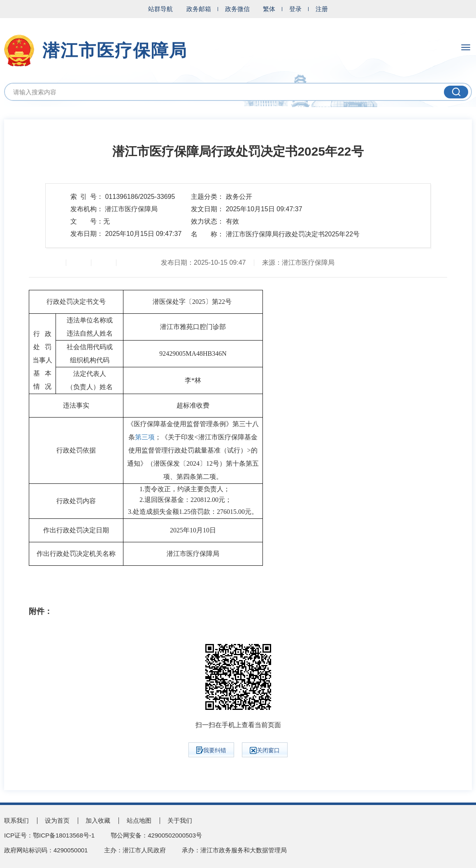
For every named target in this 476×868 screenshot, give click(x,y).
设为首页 (57, 820)
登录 (295, 9)
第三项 (145, 437)
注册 (322, 9)
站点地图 (139, 820)
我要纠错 (211, 750)
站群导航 (160, 9)
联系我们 (16, 820)
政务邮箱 (199, 9)
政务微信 (237, 9)
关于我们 (180, 820)
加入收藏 (98, 820)
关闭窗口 (265, 750)
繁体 (269, 9)
